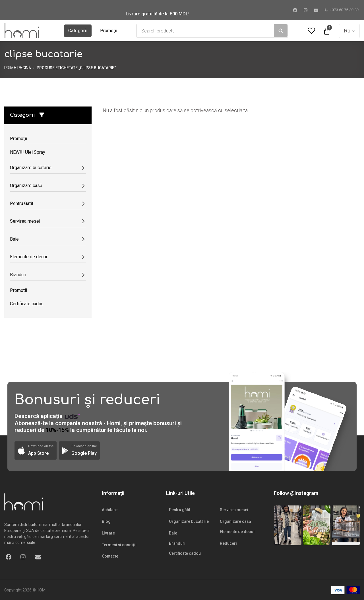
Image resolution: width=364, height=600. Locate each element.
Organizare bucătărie (189, 521)
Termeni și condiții (119, 545)
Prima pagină (18, 68)
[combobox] (205, 31)
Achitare (110, 510)
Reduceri (228, 543)
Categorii (78, 31)
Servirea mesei (234, 510)
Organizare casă (235, 521)
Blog (106, 521)
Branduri (177, 543)
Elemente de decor (237, 532)
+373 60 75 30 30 (342, 10)
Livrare (108, 533)
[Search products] (205, 31)
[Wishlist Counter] (311, 31)
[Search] (281, 31)
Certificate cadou (185, 553)
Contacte (110, 556)
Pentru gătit (180, 510)
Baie (173, 533)
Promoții (109, 31)
